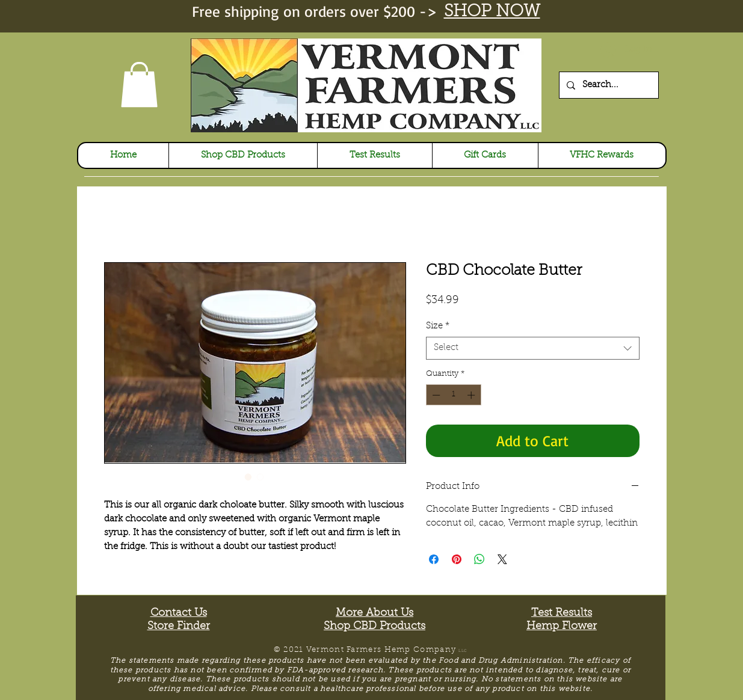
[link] (139, 84)
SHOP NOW (492, 12)
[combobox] (533, 348)
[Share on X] (502, 559)
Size (438, 326)
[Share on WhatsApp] (479, 559)
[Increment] (472, 395)
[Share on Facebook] (434, 559)
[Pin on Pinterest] (457, 559)
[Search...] (608, 85)
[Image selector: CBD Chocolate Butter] (248, 477)
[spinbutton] (453, 395)
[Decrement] (435, 395)
